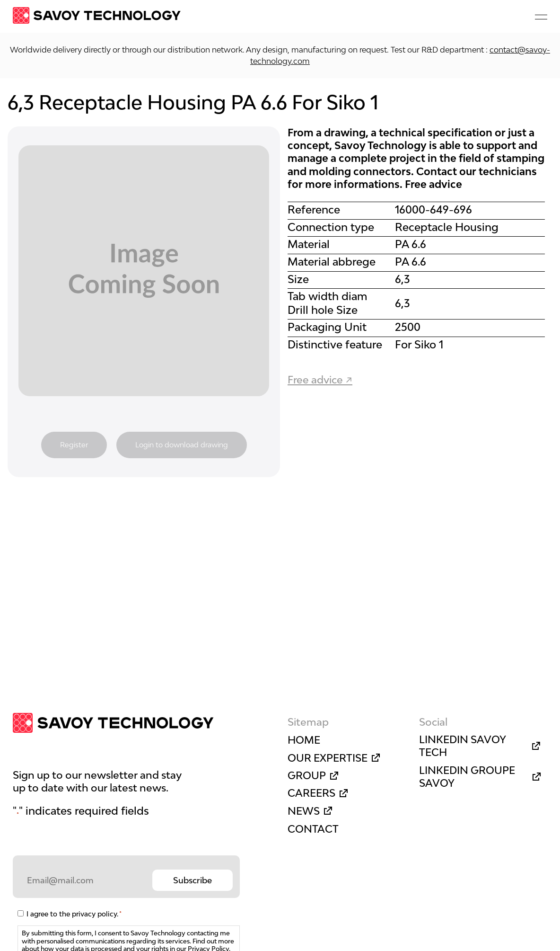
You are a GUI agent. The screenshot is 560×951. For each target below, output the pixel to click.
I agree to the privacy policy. (74, 914)
